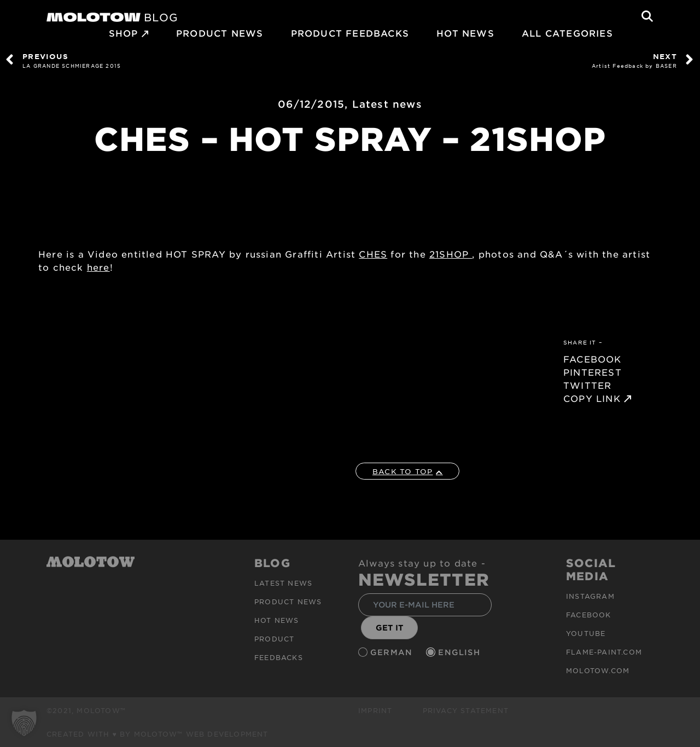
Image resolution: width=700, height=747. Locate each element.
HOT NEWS (465, 33)
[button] (24, 723)
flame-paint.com (604, 652)
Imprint (375, 710)
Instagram (590, 596)
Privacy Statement (466, 710)
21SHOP (451, 254)
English (460, 652)
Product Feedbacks (350, 33)
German (393, 652)
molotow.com (598, 670)
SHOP (124, 33)
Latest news (387, 104)
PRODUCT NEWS (220, 33)
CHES (373, 254)
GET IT (390, 628)
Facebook (589, 615)
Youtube (586, 633)
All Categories (567, 33)
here (98, 267)
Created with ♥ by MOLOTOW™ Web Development (157, 734)
